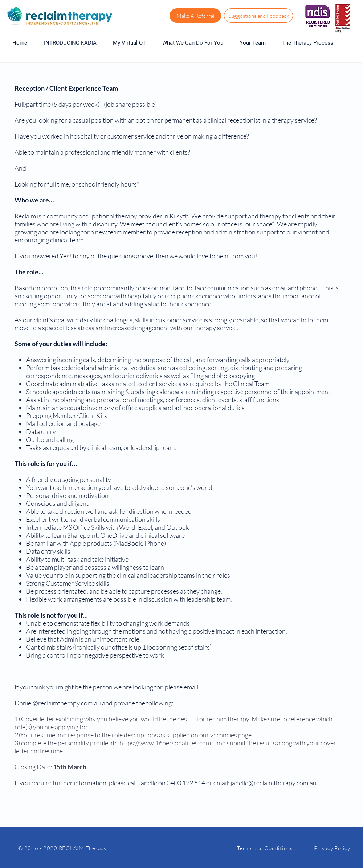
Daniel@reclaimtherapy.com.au (58, 703)
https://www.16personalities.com (165, 743)
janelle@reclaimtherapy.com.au (274, 783)
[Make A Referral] (195, 16)
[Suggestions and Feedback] (258, 16)
